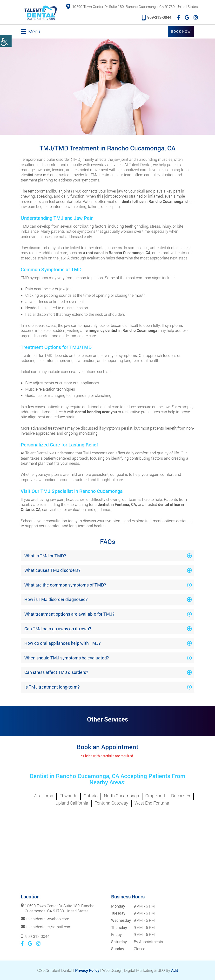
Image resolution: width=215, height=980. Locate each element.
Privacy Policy (87, 970)
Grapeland (155, 795)
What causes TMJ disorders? (52, 570)
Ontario (91, 795)
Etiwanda (68, 795)
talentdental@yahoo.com (48, 919)
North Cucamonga (121, 795)
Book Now (181, 31)
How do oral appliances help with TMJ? (63, 643)
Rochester (181, 795)
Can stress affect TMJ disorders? (56, 672)
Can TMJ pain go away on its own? (58, 628)
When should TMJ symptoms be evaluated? (67, 658)
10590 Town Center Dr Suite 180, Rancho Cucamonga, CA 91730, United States (132, 7)
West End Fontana (152, 803)
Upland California (72, 803)
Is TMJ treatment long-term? (52, 687)
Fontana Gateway (111, 803)
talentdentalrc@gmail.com (49, 926)
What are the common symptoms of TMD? (65, 585)
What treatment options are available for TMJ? (69, 614)
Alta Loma (44, 795)
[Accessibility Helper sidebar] (6, 41)
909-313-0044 (157, 17)
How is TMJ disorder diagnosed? (56, 599)
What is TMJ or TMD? (45, 555)
